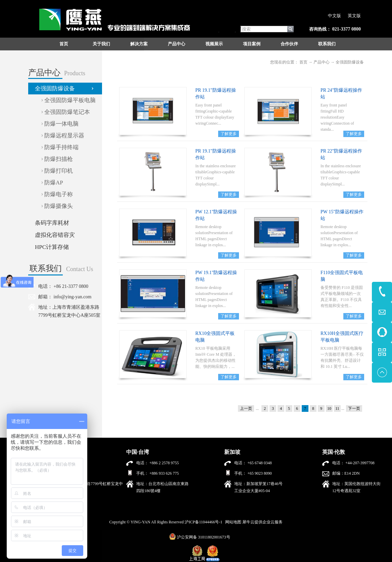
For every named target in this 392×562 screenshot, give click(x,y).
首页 (64, 44)
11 (337, 408)
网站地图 (232, 522)
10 (329, 408)
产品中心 (322, 62)
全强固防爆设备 (350, 62)
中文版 (334, 16)
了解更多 (229, 134)
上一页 (246, 408)
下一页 (354, 408)
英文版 (354, 16)
